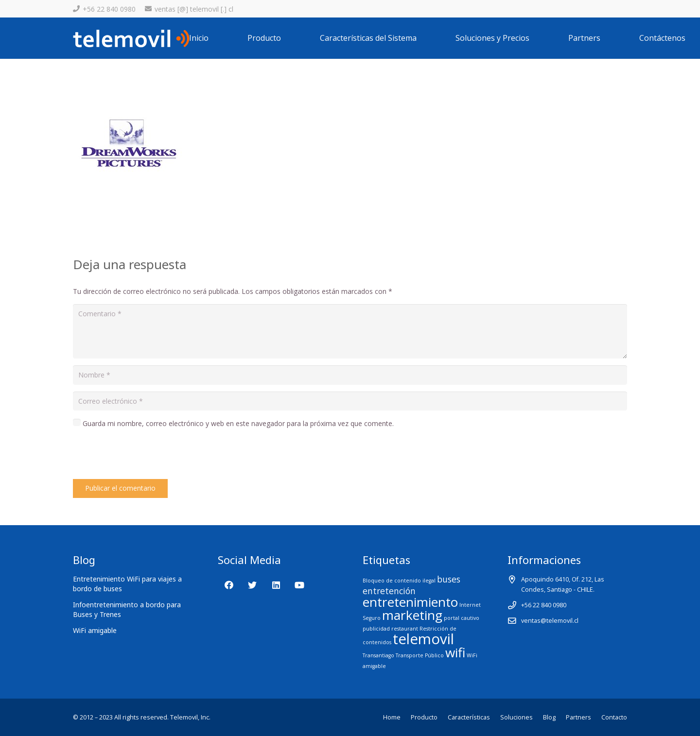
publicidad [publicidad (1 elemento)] (376, 629)
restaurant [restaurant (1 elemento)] (405, 629)
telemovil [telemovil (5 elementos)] (423, 639)
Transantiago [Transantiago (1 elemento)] (378, 655)
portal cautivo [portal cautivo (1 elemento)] (462, 618)
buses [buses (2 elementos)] (449, 579)
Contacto (614, 717)
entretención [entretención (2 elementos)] (389, 591)
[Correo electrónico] (350, 401)
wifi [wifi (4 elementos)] (455, 652)
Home (392, 717)
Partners (578, 717)
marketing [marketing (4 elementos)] (412, 615)
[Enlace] (131, 38)
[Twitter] (253, 585)
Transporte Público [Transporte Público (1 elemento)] (420, 655)
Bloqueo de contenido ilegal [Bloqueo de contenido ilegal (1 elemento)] (399, 581)
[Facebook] (229, 585)
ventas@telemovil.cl (550, 621)
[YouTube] (300, 585)
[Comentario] (350, 331)
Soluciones (516, 717)
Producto (424, 717)
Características (469, 717)
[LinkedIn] (276, 585)
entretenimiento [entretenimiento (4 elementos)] (410, 602)
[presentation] (147, 455)
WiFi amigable (95, 630)
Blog (549, 717)
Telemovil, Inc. (190, 717)
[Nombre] (350, 375)
